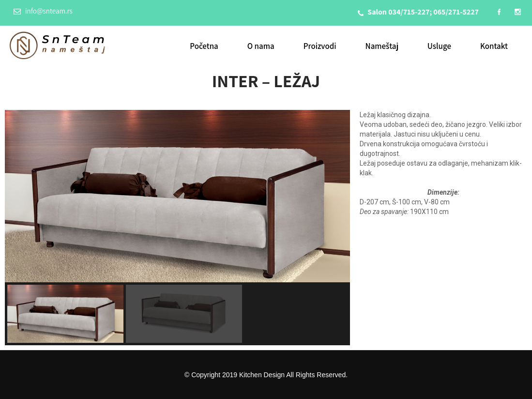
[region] (177, 228)
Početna (204, 46)
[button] (65, 314)
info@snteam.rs (43, 11)
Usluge (439, 46)
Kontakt (494, 46)
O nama (261, 46)
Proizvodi (320, 46)
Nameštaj (382, 46)
